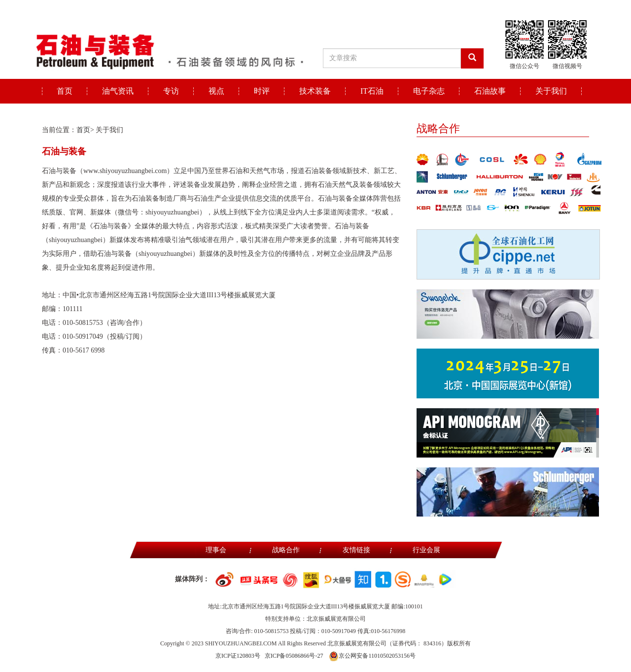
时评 (262, 91)
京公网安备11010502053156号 (372, 656)
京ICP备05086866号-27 (294, 656)
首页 (65, 91)
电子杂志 (429, 91)
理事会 (216, 550)
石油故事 (490, 91)
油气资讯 (118, 91)
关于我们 (551, 91)
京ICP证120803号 (238, 656)
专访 (171, 91)
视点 (216, 91)
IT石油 (372, 91)
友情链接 (356, 550)
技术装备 (315, 91)
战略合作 (286, 550)
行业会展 (426, 550)
